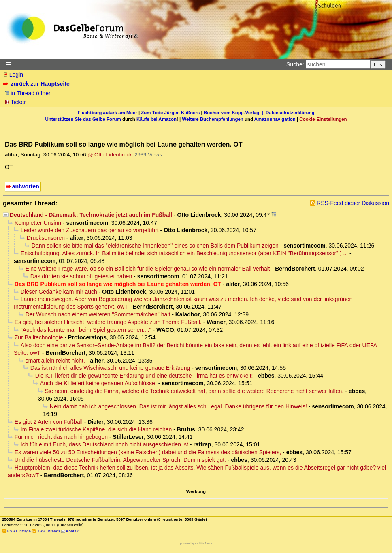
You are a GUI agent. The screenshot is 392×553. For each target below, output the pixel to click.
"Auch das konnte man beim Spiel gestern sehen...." (86, 330)
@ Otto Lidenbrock (110, 155)
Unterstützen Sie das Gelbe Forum (83, 119)
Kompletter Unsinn (38, 223)
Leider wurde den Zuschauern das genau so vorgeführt (90, 230)
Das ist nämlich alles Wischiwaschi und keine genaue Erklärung (110, 368)
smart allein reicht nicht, (55, 361)
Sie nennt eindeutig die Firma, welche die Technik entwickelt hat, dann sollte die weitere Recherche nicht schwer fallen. (194, 391)
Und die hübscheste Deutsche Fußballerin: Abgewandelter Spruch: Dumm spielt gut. (120, 460)
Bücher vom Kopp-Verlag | (235, 113)
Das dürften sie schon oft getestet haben (81, 276)
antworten (26, 186)
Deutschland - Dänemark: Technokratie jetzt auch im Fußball (91, 215)
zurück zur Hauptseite (37, 84)
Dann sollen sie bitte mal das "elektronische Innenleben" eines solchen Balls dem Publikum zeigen (155, 246)
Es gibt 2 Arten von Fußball (49, 422)
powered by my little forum (196, 543)
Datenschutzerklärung (290, 113)
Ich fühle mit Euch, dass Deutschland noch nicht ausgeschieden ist (104, 444)
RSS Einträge (19, 531)
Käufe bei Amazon (157, 119)
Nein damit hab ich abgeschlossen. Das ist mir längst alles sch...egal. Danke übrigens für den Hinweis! (178, 406)
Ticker (15, 102)
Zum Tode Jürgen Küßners (170, 113)
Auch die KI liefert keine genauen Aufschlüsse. (98, 383)
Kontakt (73, 531)
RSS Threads (48, 531)
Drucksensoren (46, 238)
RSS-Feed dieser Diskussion (353, 203)
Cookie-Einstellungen (323, 119)
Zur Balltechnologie (39, 337)
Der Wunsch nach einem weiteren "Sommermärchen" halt (98, 314)
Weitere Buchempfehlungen (212, 119)
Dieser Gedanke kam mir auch (59, 292)
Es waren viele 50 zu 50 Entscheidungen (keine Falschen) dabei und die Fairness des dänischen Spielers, (148, 452)
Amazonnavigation (275, 119)
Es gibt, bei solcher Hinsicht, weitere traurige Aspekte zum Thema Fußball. (108, 322)
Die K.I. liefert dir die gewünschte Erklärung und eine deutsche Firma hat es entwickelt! (144, 376)
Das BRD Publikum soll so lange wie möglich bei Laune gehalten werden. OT (118, 284)
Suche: (295, 64)
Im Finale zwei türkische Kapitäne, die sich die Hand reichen (96, 429)
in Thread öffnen (28, 93)
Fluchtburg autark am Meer (108, 113)
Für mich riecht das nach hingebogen (61, 437)
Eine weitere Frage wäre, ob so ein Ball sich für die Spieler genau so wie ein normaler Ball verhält (148, 269)
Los (378, 65)
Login (13, 75)
